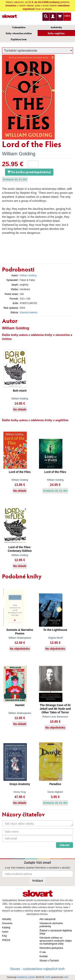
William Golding (19, 154)
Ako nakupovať (48, 919)
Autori (5, 932)
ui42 (66, 977)
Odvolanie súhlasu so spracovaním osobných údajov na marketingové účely (56, 941)
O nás (43, 952)
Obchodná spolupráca (51, 948)
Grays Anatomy (20, 784)
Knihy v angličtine (56, 33)
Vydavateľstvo (19, 27)
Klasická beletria (28, 313)
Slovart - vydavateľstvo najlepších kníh (37, 969)
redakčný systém (26, 977)
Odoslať (64, 845)
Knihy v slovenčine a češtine (19, 33)
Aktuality (6, 919)
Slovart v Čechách (49, 961)
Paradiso (55, 784)
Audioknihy (56, 27)
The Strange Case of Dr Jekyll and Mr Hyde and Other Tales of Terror (55, 709)
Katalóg (6, 928)
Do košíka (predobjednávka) (29, 172)
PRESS (6, 940)
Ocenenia (7, 923)
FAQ (4, 936)
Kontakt (44, 956)
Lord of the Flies (20, 472)
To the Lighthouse (55, 630)
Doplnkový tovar (19, 39)
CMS (48, 977)
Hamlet (20, 705)
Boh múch (20, 391)
